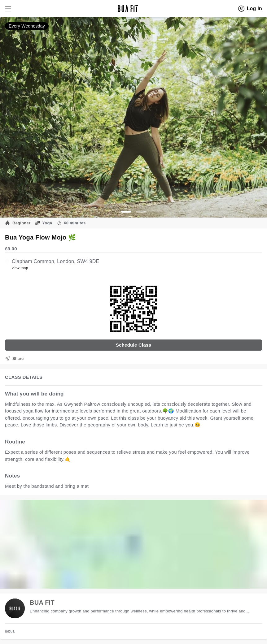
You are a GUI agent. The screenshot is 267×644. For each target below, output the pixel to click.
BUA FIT (42, 603)
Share (14, 359)
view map (20, 268)
